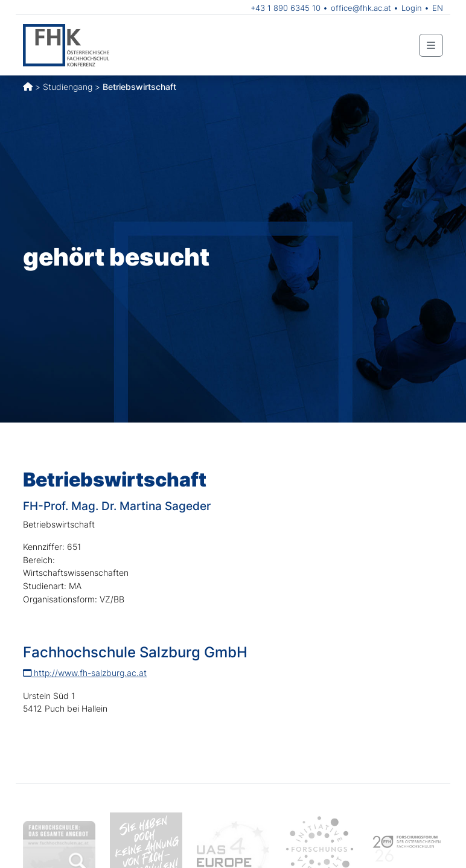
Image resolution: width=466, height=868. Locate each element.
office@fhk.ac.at (361, 8)
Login (412, 8)
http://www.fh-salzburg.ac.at (85, 673)
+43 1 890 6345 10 (286, 8)
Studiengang (68, 87)
